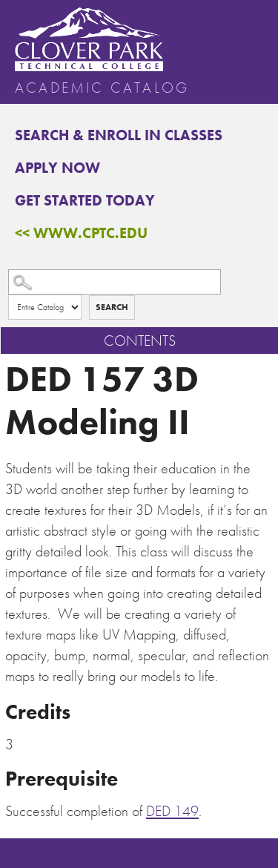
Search (112, 307)
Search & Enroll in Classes (119, 135)
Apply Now (57, 168)
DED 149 (172, 811)
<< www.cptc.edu (81, 233)
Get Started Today (85, 200)
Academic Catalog (102, 88)
